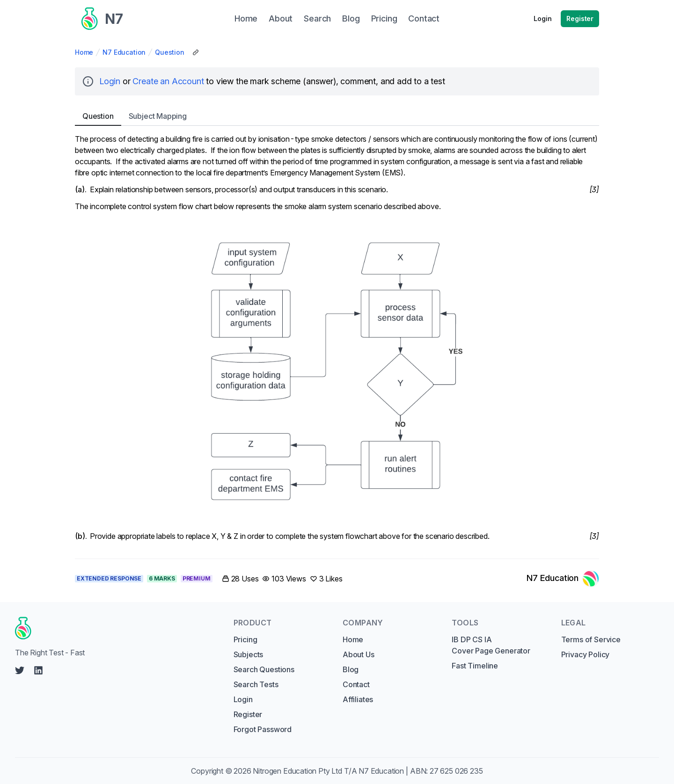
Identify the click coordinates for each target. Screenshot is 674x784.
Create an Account (168, 81)
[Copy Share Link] (196, 52)
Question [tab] (98, 116)
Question (170, 52)
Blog (351, 669)
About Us (359, 654)
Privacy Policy (586, 654)
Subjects (249, 654)
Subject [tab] (158, 116)
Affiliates (358, 699)
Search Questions (264, 669)
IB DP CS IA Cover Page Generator (491, 645)
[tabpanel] (337, 340)
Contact (356, 684)
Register (580, 18)
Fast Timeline (475, 666)
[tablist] (337, 116)
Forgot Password (263, 729)
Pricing (245, 639)
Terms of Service (591, 639)
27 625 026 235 (456, 771)
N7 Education (124, 52)
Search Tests (256, 684)
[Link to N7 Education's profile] (563, 579)
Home (84, 52)
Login (542, 18)
